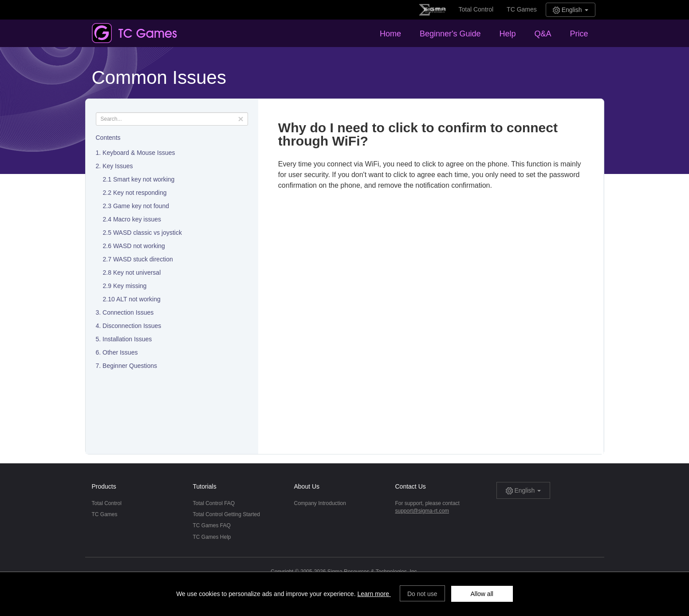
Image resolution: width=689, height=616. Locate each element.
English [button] (571, 10)
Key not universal (137, 272)
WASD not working (139, 246)
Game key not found (141, 206)
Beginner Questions (130, 366)
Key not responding (140, 193)
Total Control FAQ (214, 503)
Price (579, 34)
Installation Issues (127, 339)
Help (507, 34)
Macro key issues (137, 219)
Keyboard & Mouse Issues (139, 153)
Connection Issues (128, 312)
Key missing (130, 286)
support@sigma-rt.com (422, 511)
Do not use (422, 594)
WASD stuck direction (143, 259)
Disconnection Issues (132, 326)
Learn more (374, 594)
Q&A (543, 34)
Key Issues (118, 166)
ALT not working (138, 299)
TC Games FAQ (212, 525)
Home (390, 34)
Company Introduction (320, 503)
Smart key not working (144, 179)
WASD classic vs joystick (148, 233)
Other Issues (120, 352)
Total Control (476, 9)
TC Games (522, 9)
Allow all (482, 594)
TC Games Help (212, 537)
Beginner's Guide (450, 34)
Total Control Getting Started (226, 514)
